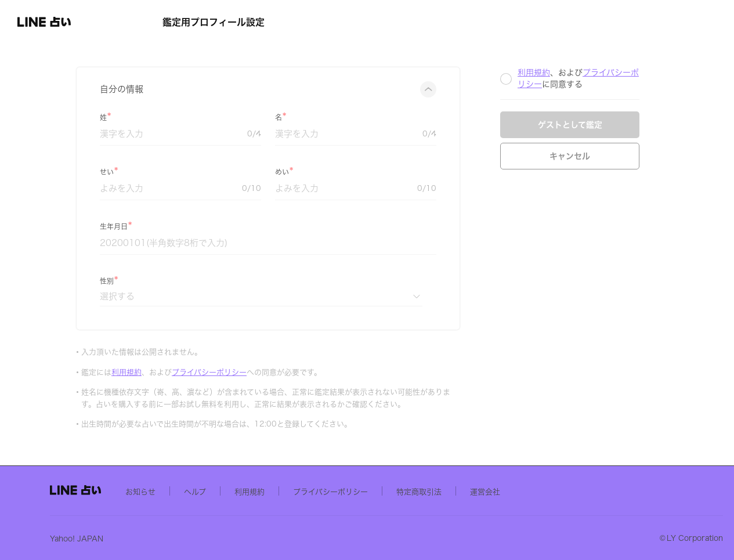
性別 (193, 281)
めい (368, 172)
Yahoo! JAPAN (189, 538)
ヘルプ (308, 491)
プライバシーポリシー (295, 372)
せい (193, 172)
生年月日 (200, 226)
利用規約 (212, 372)
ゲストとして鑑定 (656, 125)
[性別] (347, 296)
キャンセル (656, 156)
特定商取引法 (531, 491)
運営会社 (598, 491)
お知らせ (253, 491)
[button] (73, 22)
